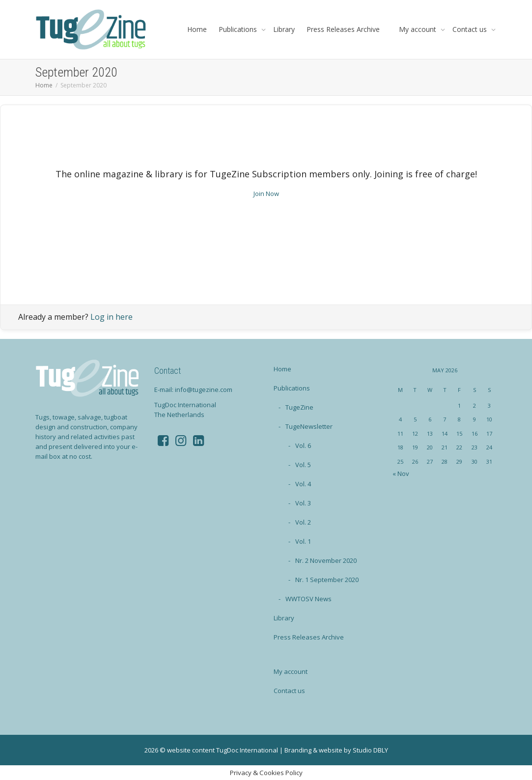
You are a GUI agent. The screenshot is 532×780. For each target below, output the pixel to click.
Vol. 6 (303, 446)
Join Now (266, 194)
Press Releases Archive (343, 29)
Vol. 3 (303, 503)
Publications (239, 29)
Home (197, 29)
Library (284, 29)
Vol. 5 (303, 465)
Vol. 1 (303, 541)
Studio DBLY (370, 750)
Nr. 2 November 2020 (326, 560)
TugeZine (299, 407)
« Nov (401, 474)
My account (419, 29)
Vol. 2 (303, 522)
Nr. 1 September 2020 (327, 580)
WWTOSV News (308, 599)
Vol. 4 (303, 484)
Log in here (112, 317)
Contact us (471, 29)
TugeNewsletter (309, 426)
